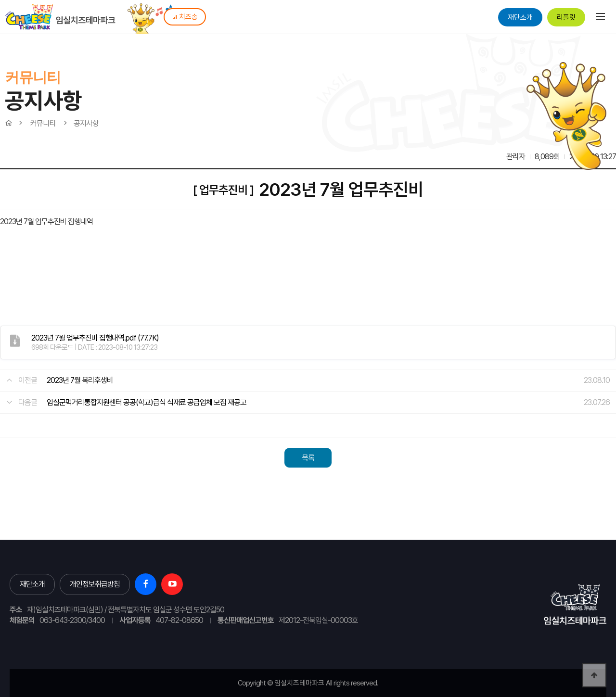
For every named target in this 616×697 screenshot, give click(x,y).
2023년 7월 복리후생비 (80, 380)
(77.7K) (95, 338)
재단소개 (520, 17)
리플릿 (566, 17)
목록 (308, 458)
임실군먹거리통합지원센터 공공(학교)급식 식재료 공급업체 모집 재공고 (147, 402)
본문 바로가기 (0, 0)
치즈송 (185, 17)
